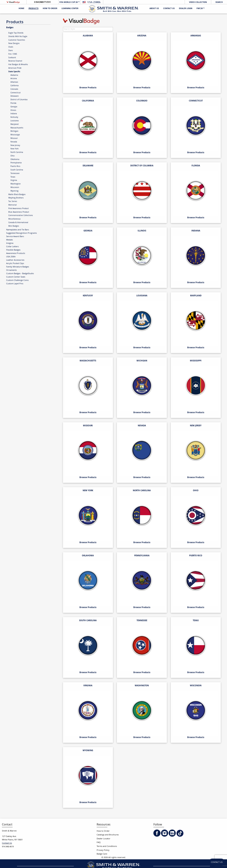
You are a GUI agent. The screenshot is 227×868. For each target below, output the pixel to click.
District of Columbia (19, 100)
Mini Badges (14, 226)
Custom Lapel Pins (15, 284)
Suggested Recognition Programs (21, 233)
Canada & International (18, 223)
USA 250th (11, 257)
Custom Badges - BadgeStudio (20, 274)
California (15, 86)
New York (14, 149)
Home (21, 9)
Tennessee (15, 174)
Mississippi (15, 135)
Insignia (10, 243)
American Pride (15, 68)
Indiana (14, 114)
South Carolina (17, 170)
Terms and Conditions (107, 846)
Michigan (14, 131)
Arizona (14, 79)
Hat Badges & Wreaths (18, 65)
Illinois (13, 110)
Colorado (14, 89)
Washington (16, 184)
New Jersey (15, 146)
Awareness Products (16, 253)
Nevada (14, 142)
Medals (9, 240)
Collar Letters (12, 247)
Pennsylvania (16, 163)
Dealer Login (186, 9)
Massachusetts (17, 128)
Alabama (14, 75)
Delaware (15, 96)
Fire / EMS (13, 54)
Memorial (13, 205)
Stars (11, 51)
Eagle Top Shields (16, 33)
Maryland (14, 124)
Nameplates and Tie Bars (18, 230)
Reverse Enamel (15, 61)
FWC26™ (201, 9)
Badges (10, 28)
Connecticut (16, 93)
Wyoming (14, 191)
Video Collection (198, 2)
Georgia (14, 107)
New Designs (14, 44)
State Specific (14, 72)
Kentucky (14, 117)
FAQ (99, 843)
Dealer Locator (103, 839)
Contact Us (169, 9)
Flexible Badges (13, 250)
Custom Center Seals (16, 277)
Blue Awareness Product (19, 212)
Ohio (13, 156)
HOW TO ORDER (50, 9)
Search (219, 2)
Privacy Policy (103, 850)
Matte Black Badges (17, 195)
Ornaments (11, 270)
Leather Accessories (15, 260)
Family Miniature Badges (18, 267)
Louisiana (15, 121)
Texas (13, 177)
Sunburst (12, 58)
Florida (13, 103)
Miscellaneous (14, 219)
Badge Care (102, 854)
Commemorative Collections (21, 216)
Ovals (11, 47)
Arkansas (14, 82)
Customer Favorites (17, 40)
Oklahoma (15, 160)
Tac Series (13, 202)
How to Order (103, 831)
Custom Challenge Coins (17, 280)
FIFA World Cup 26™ (69, 2)
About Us (154, 9)
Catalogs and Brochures (108, 835)
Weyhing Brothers (16, 198)
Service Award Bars (15, 237)
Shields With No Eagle (18, 37)
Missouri (14, 138)
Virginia (14, 181)
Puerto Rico (15, 167)
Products (34, 9)
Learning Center (70, 9)
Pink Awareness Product (19, 209)
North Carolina (17, 152)
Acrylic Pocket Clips (15, 264)
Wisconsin (15, 188)
